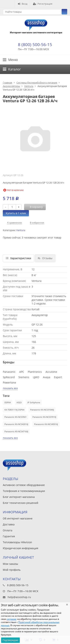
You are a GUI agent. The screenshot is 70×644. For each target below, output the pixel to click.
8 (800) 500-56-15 (35, 44)
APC (22, 372)
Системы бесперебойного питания (37, 83)
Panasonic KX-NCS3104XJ (42, 410)
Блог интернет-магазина (19, 497)
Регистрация (43, 4)
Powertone (9, 383)
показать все (10, 388)
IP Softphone (34, 402)
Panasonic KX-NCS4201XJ (16, 424)
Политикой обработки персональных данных (30, 624)
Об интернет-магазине (18, 518)
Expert (58, 377)
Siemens (24, 377)
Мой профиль (12, 570)
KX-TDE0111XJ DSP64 (14, 410)
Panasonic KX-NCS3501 (15, 417)
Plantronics (35, 372)
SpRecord (9, 377)
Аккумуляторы (11, 86)
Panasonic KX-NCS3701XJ (44, 417)
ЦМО (36, 377)
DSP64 (8, 402)
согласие (11, 619)
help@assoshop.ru (19, 597)
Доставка (9, 524)
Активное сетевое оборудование (24, 485)
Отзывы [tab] (45, 258)
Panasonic (9, 372)
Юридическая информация (21, 548)
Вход (23, 4)
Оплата (8, 530)
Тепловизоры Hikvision (17, 542)
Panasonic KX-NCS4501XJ (46, 424)
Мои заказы (10, 564)
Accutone (51, 372)
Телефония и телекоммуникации (24, 491)
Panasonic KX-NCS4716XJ (16, 431)
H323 (19, 402)
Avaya (47, 377)
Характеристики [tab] (18, 258)
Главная (7, 83)
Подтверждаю (10, 640)
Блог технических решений (21, 503)
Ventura (29, 86)
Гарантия (9, 536)
